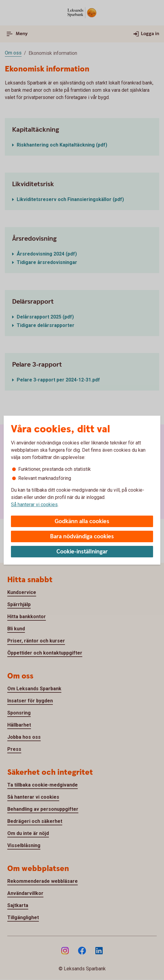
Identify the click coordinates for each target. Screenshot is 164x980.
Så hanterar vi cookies (34, 505)
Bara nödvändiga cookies (82, 537)
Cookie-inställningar (82, 552)
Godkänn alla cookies (82, 521)
